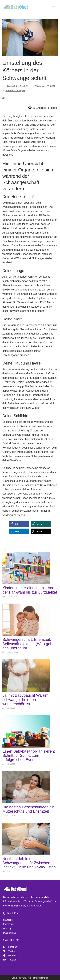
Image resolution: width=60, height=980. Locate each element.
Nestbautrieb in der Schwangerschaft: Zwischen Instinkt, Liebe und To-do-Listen (29, 863)
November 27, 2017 (45, 86)
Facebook (11, 947)
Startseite (8, 920)
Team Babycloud (16, 86)
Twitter (9, 951)
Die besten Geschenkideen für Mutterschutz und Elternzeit (28, 809)
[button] (19, 524)
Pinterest (10, 955)
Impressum (9, 924)
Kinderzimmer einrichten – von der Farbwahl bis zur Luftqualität (30, 590)
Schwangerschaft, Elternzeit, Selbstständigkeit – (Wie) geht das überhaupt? (28, 644)
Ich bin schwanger (15, 90)
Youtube (10, 960)
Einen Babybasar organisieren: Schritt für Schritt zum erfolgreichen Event (29, 756)
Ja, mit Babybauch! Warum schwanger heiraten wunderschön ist (25, 700)
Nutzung (7, 928)
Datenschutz (9, 933)
